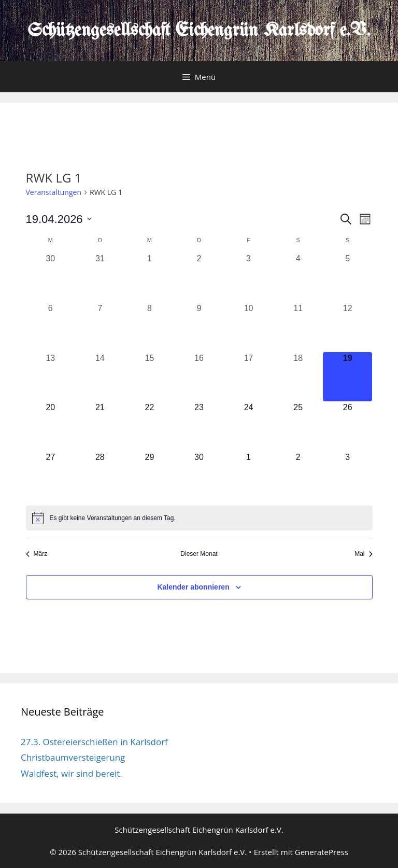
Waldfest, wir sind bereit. (72, 773)
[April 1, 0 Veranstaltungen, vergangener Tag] (150, 277)
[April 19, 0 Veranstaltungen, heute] (348, 377)
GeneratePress (322, 852)
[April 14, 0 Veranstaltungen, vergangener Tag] (100, 377)
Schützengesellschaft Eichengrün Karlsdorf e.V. (199, 31)
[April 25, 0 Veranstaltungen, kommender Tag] (298, 426)
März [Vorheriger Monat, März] (37, 554)
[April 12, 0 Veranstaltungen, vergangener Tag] (348, 327)
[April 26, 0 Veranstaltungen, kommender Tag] (348, 426)
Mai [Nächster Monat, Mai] (363, 554)
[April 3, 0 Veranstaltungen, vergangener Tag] (249, 277)
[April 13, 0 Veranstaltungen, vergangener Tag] (51, 377)
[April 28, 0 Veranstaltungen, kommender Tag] (100, 476)
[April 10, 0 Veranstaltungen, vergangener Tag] (249, 327)
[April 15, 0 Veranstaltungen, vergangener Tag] (150, 377)
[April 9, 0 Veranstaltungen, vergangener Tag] (199, 327)
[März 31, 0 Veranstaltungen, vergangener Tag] (100, 277)
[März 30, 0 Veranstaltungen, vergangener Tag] (51, 277)
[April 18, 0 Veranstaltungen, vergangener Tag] (298, 377)
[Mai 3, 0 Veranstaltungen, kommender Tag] (348, 476)
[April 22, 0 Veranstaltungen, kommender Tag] (150, 426)
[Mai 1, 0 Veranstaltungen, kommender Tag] (249, 476)
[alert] (199, 518)
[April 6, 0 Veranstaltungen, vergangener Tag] (51, 327)
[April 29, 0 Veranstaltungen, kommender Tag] (150, 476)
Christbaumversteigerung (73, 757)
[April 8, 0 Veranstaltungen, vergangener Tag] (150, 327)
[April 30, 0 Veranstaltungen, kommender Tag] (199, 476)
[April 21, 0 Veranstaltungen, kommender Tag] (100, 426)
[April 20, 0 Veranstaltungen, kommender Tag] (51, 426)
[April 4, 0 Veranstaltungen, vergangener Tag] (298, 277)
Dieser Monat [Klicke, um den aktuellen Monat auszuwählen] (199, 554)
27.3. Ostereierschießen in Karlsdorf (94, 742)
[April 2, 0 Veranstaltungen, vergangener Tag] (199, 277)
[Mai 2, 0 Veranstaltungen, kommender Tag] (298, 476)
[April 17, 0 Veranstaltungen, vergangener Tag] (249, 377)
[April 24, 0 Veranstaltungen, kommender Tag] (249, 426)
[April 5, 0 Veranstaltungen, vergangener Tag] (348, 277)
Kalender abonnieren (193, 587)
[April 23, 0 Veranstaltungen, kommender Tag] (199, 426)
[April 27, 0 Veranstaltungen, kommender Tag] (51, 476)
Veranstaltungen (54, 192)
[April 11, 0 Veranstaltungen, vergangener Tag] (298, 327)
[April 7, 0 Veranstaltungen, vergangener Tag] (100, 327)
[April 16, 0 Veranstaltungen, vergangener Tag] (199, 377)
